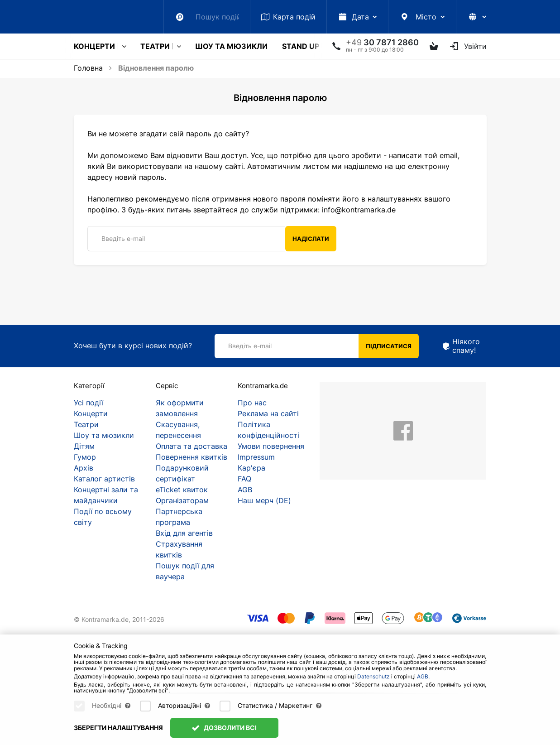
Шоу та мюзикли (231, 46)
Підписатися (389, 346)
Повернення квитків (191, 457)
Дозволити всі (225, 728)
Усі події (89, 403)
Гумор (85, 457)
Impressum (256, 457)
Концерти (94, 46)
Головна (88, 68)
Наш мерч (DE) (264, 500)
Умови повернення (271, 446)
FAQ (244, 479)
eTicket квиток (182, 490)
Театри (155, 46)
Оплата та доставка (191, 446)
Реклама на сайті (268, 413)
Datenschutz (373, 676)
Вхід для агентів (184, 533)
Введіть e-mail (123, 238)
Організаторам (182, 500)
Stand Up (301, 46)
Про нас (252, 403)
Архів (84, 468)
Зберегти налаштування (118, 728)
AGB (245, 490)
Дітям (84, 446)
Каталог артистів (104, 479)
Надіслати (311, 239)
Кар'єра (251, 468)
